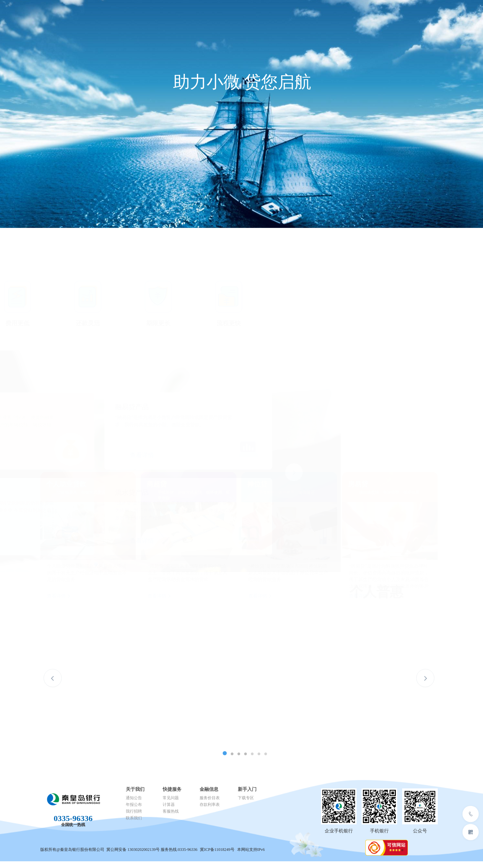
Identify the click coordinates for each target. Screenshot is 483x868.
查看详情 (176, 455)
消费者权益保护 (396, 8)
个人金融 (182, 17)
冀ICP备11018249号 (218, 850)
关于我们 (317, 17)
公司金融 (149, 17)
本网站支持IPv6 (251, 850)
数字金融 (250, 17)
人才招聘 (283, 17)
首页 (122, 15)
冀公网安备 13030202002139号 (133, 850)
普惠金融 (216, 17)
